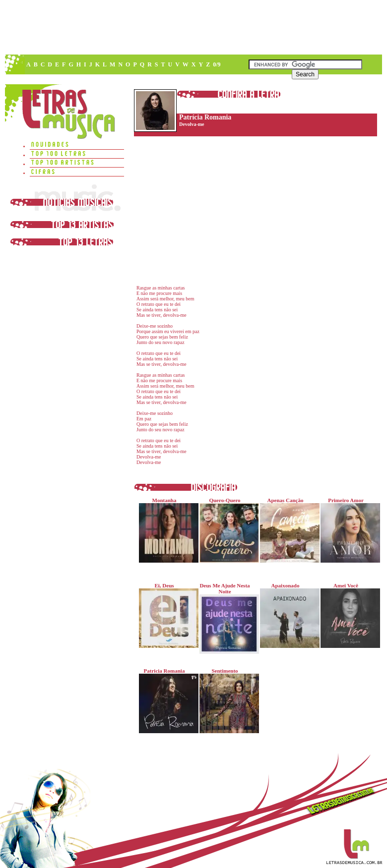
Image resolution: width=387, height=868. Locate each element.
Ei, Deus (166, 615)
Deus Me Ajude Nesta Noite (227, 618)
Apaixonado (288, 615)
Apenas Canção (288, 530)
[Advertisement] (150, 74)
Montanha (166, 530)
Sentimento (227, 700)
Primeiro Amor (348, 530)
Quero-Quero (227, 530)
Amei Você (348, 615)
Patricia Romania (166, 700)
